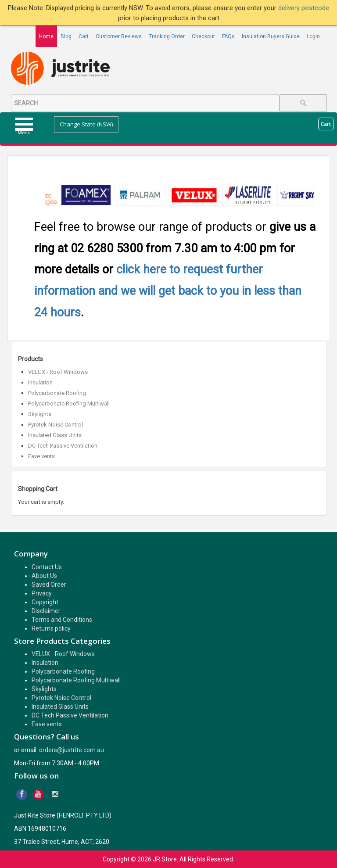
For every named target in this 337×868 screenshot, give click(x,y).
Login (313, 36)
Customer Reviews (119, 36)
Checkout (203, 36)
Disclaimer (46, 611)
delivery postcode (304, 8)
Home (46, 36)
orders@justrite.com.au (72, 750)
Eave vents (41, 456)
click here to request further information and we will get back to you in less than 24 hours (168, 291)
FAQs (228, 36)
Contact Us (47, 567)
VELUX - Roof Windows (58, 372)
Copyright (45, 602)
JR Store (165, 859)
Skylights (40, 414)
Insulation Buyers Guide (271, 36)
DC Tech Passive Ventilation (63, 446)
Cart (84, 36)
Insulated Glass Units (55, 435)
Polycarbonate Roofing (57, 393)
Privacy (42, 593)
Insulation (40, 382)
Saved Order (49, 585)
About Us (44, 576)
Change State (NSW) (86, 124)
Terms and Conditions (62, 620)
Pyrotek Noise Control (56, 425)
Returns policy (51, 628)
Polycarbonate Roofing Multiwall (69, 404)
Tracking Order (167, 36)
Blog (66, 36)
